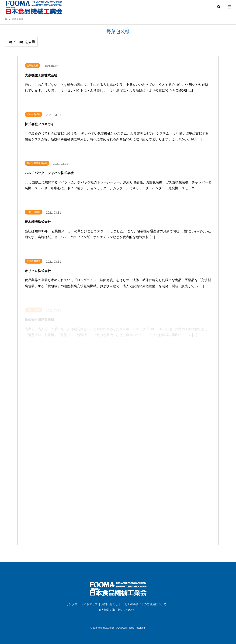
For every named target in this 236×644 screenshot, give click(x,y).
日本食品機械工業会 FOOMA (108, 628)
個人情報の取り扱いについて (117, 610)
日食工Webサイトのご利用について (144, 604)
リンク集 (72, 604)
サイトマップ (89, 604)
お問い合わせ (110, 604)
